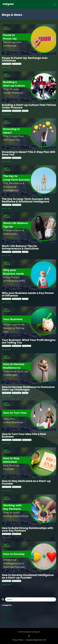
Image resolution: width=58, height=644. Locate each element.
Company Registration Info (36, 640)
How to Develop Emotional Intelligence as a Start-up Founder (28, 576)
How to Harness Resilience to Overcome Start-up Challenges (28, 388)
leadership (25, 111)
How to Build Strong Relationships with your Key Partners (28, 529)
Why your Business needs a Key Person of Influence (28, 294)
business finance (7, 346)
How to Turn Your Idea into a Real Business (24, 435)
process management (9, 622)
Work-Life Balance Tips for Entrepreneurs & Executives (20, 247)
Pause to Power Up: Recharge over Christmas (25, 59)
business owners (7, 64)
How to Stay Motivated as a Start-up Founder (26, 482)
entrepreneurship (17, 64)
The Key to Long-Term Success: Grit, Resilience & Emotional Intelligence (26, 200)
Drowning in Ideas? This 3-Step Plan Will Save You (28, 153)
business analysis (7, 440)
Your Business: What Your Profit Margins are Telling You (29, 341)
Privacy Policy (18, 640)
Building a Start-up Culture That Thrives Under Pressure (29, 106)
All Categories (6, 608)
